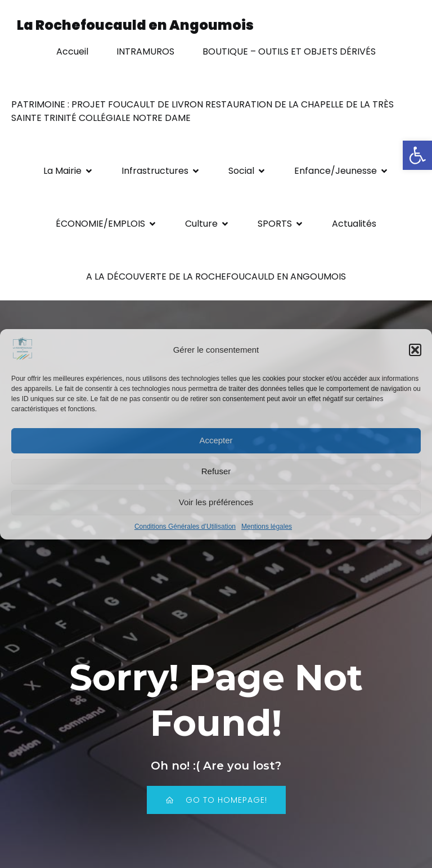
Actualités (354, 224)
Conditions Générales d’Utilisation (185, 527)
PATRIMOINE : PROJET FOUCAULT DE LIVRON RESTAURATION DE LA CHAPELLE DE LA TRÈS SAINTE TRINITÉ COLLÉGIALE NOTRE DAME (204, 111)
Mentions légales (267, 527)
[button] (417, 155)
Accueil (72, 51)
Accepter (216, 440)
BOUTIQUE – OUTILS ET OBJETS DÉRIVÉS (289, 51)
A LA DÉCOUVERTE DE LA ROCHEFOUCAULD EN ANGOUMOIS (216, 276)
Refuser (216, 471)
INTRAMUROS (145, 51)
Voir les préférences (216, 502)
